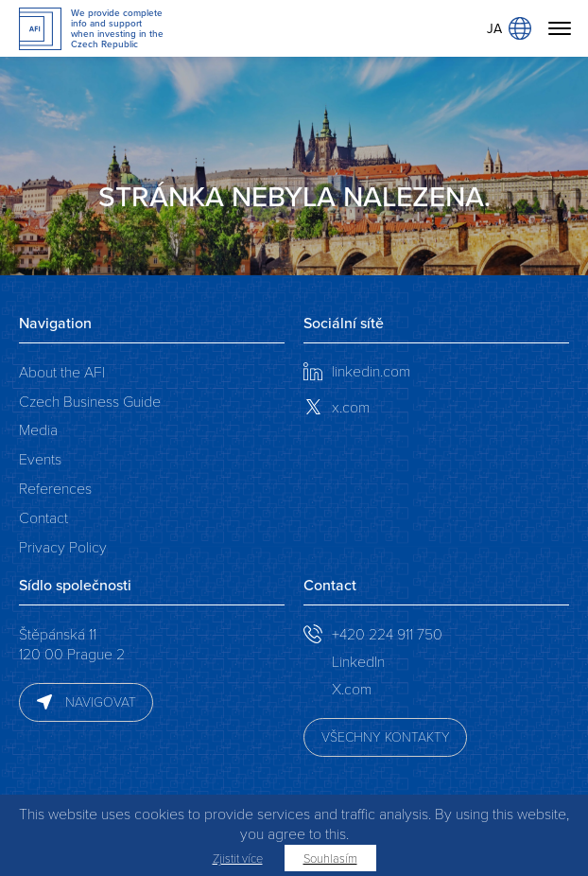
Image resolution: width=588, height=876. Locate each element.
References (55, 488)
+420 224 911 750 (387, 633)
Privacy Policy (63, 546)
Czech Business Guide (90, 401)
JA (509, 28)
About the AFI (62, 371)
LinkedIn (358, 661)
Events (40, 458)
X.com (352, 688)
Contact (43, 517)
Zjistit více (238, 858)
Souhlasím (330, 858)
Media (38, 429)
